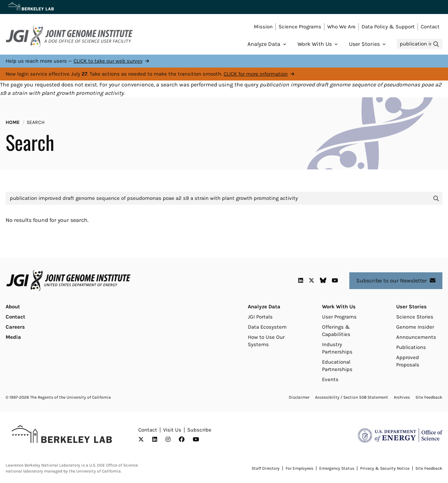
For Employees (299, 468)
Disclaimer (299, 397)
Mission (263, 27)
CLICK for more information (256, 74)
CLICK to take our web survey (108, 61)
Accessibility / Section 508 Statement (352, 397)
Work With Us (315, 44)
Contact (430, 27)
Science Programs (300, 27)
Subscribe (199, 430)
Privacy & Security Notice (385, 468)
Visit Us (172, 430)
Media (13, 337)
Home (13, 122)
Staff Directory (266, 468)
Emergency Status (337, 468)
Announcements (416, 337)
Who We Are (341, 27)
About (13, 307)
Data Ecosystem (267, 327)
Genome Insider (415, 327)
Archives (402, 397)
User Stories (364, 44)
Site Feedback (429, 397)
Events (330, 379)
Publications (411, 347)
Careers (15, 327)
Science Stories (415, 317)
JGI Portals (260, 317)
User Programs (339, 317)
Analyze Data (264, 44)
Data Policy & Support (388, 27)
